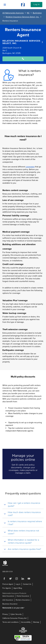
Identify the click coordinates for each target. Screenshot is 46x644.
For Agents (7, 588)
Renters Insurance (23, 600)
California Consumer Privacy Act (15, 618)
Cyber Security (16, 614)
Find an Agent (8, 584)
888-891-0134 (8, 572)
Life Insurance (8, 600)
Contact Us (27, 584)
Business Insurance (10, 604)
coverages (30, 167)
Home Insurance (23, 596)
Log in (37, 4)
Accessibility (26, 622)
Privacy (5, 614)
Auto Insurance (8, 596)
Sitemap (36, 622)
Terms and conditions (11, 622)
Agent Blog (18, 588)
